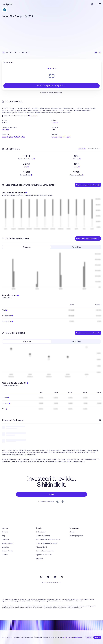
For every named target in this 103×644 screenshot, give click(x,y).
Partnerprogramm (76, 536)
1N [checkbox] (7, 53)
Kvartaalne (27, 247)
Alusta (51, 494)
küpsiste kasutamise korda (73, 637)
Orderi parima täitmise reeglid (47, 543)
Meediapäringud (8, 543)
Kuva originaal (34, 116)
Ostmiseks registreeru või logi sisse (51, 86)
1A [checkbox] (19, 53)
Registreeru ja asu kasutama (88, 185)
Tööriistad (5, 540)
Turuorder (51, 69)
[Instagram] (62, 577)
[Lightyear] (7, 4)
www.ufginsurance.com (61, 137)
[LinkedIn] (55, 577)
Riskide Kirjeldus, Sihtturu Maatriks (48, 540)
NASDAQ (5, 130)
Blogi (3, 536)
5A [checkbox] (23, 53)
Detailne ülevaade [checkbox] (94, 149)
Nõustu (97, 637)
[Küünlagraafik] (100, 53)
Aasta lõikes (76, 247)
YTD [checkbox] (15, 53)
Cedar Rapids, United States (13, 137)
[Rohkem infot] (100, 420)
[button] (27, 120)
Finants (55, 123)
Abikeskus (5, 547)
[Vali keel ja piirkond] (92, 4)
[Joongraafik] (96, 53)
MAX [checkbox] (28, 53)
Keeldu (89, 637)
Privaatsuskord (41, 547)
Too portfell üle (7, 551)
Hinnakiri (5, 532)
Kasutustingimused (43, 536)
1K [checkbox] (10, 53)
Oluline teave (41, 532)
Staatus (5, 555)
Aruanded (39, 559)
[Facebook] (41, 577)
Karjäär (72, 532)
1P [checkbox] (3, 53)
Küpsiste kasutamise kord (45, 551)
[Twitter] (48, 577)
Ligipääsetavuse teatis (44, 555)
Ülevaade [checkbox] (82, 149)
